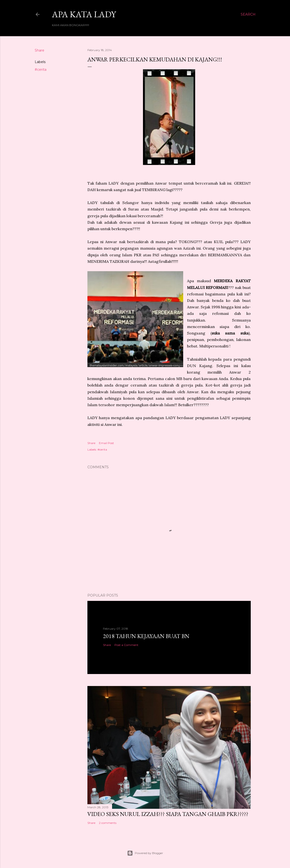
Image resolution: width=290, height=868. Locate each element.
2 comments (108, 823)
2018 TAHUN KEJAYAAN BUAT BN (146, 636)
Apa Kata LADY (84, 14)
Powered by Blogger (145, 853)
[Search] (248, 14)
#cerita (41, 70)
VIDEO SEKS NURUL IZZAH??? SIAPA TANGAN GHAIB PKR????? (168, 814)
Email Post (106, 443)
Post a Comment (126, 645)
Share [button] (40, 50)
